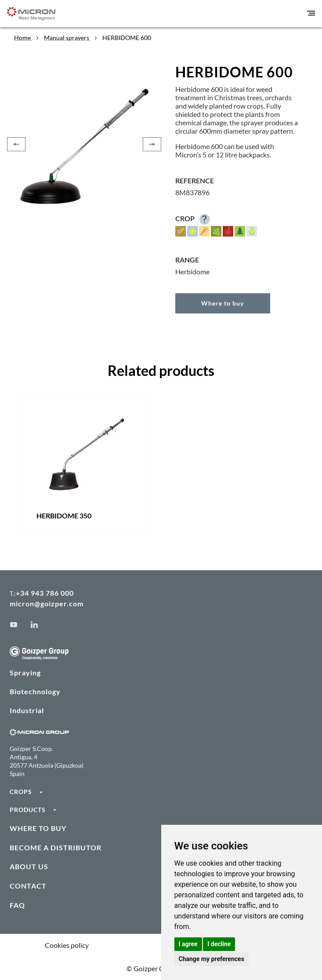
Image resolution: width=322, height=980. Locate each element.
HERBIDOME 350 (64, 516)
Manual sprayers (67, 38)
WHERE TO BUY (38, 828)
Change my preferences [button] (212, 959)
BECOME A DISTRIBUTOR (56, 847)
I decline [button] (219, 944)
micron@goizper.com (47, 603)
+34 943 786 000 (45, 593)
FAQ (17, 905)
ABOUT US (29, 866)
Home (23, 38)
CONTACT (28, 886)
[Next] (152, 144)
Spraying (25, 672)
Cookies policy (67, 945)
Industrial (27, 710)
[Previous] (16, 144)
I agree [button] (188, 944)
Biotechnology (35, 691)
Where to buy (223, 303)
